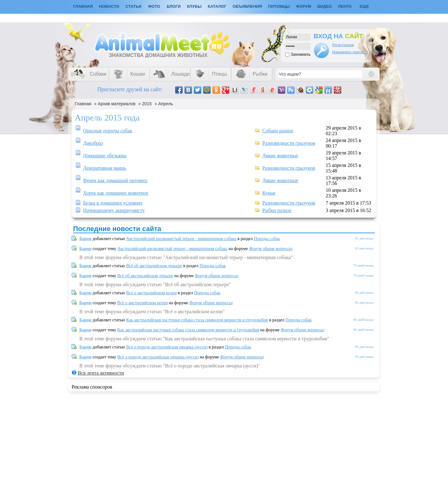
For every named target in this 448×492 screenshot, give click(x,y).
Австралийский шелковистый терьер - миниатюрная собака (181, 239)
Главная (83, 104)
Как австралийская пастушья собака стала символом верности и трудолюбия (197, 320)
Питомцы (279, 6)
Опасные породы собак (108, 131)
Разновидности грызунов (289, 143)
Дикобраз (93, 143)
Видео (325, 6)
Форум (303, 6)
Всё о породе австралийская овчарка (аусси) (167, 347)
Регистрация (343, 45)
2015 (147, 104)
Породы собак (267, 239)
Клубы (194, 6)
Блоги (174, 6)
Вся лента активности (101, 373)
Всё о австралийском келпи (152, 293)
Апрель (166, 104)
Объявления (247, 6)
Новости (109, 6)
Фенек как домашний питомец (115, 180)
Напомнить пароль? (349, 52)
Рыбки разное (277, 210)
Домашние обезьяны (105, 156)
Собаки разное (278, 131)
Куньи (269, 193)
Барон (85, 239)
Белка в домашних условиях (113, 203)
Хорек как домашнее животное (116, 193)
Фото (154, 6)
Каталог (217, 6)
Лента (345, 6)
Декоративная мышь (105, 168)
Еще (364, 6)
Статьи (133, 6)
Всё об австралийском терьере (154, 266)
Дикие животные (280, 156)
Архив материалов (117, 104)
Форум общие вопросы (270, 249)
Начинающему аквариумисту (114, 210)
